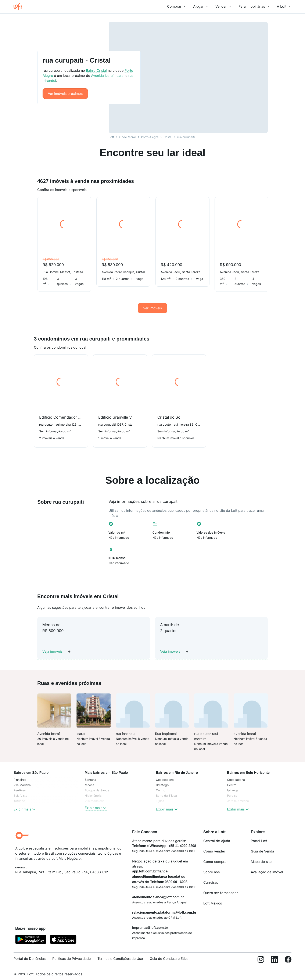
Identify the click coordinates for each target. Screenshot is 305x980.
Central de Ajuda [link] (217, 836)
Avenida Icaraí (102, 76)
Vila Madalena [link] (95, 796)
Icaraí (120, 76)
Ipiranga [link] (233, 785)
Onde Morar (128, 137)
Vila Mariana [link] (22, 780)
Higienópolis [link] (93, 790)
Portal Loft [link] (259, 836)
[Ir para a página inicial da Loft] (19, 7)
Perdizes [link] (20, 785)
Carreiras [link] (211, 877)
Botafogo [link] (162, 780)
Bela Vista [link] (20, 790)
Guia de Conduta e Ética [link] (169, 953)
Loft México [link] (213, 898)
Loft (111, 137)
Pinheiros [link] (20, 775)
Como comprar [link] (216, 857)
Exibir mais (25, 804)
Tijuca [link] (160, 796)
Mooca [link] (89, 780)
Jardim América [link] (238, 796)
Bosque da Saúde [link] (97, 785)
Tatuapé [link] (19, 796)
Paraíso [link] (232, 790)
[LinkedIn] (274, 955)
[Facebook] (288, 955)
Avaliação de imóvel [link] (267, 867)
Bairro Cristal (96, 70)
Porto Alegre (150, 137)
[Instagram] (261, 955)
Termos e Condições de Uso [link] (120, 953)
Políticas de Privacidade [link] (71, 953)
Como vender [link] (214, 846)
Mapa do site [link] (261, 857)
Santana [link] (90, 775)
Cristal (168, 137)
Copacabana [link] (165, 775)
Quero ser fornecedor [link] (221, 888)
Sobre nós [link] (211, 867)
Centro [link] (161, 785)
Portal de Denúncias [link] (30, 953)
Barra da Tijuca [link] (166, 790)
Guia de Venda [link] (262, 846)
